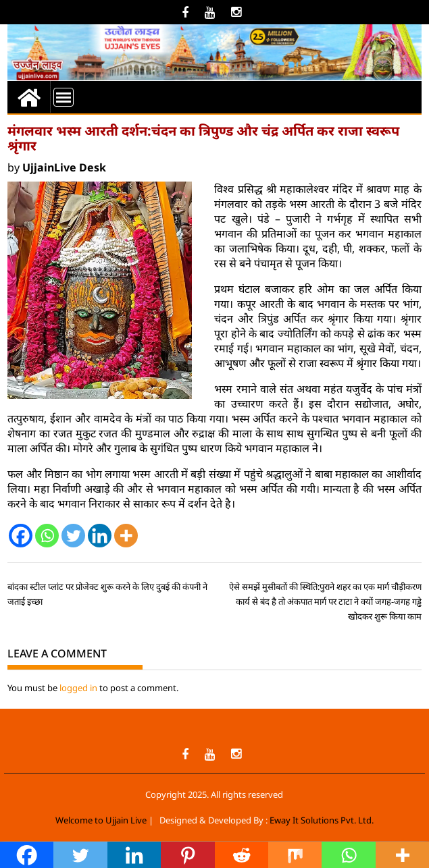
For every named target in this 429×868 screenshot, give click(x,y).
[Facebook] (21, 536)
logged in (78, 688)
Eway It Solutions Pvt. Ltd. (322, 820)
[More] (126, 536)
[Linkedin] (100, 536)
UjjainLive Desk (64, 167)
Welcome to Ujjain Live (101, 820)
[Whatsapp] (47, 536)
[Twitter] (73, 536)
